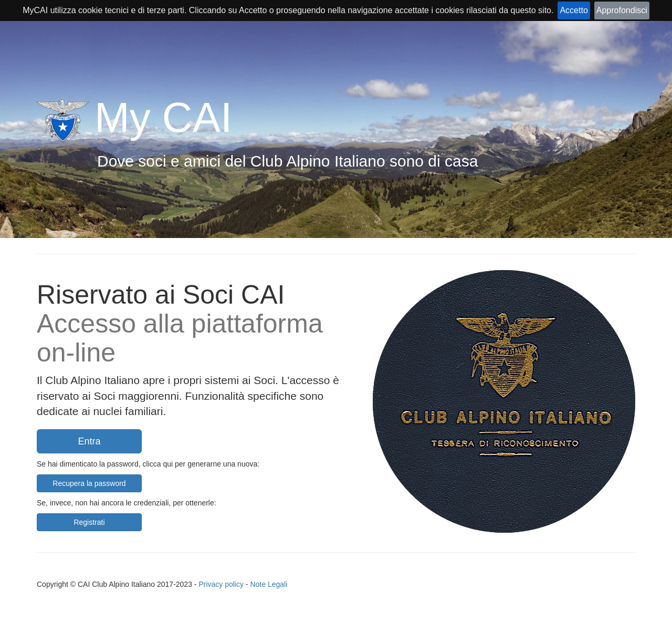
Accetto (574, 10)
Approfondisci (622, 10)
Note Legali (269, 584)
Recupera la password (89, 483)
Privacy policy (221, 584)
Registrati (89, 522)
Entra (89, 441)
